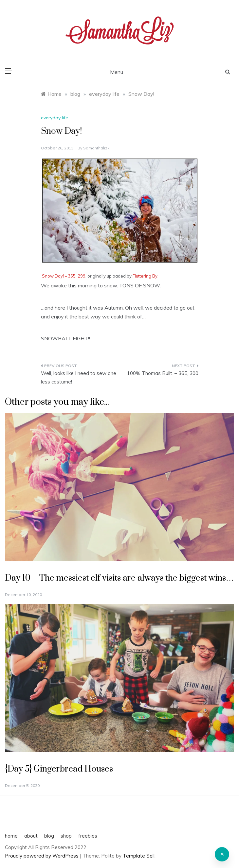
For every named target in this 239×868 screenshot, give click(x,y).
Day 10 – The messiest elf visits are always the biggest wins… (119, 578)
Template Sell (139, 856)
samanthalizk (96, 148)
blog (49, 836)
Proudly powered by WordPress (42, 856)
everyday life (55, 118)
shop (66, 836)
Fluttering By (145, 276)
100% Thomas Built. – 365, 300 (163, 373)
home (11, 836)
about (31, 836)
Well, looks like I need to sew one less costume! (79, 377)
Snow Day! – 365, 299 (64, 276)
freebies (88, 836)
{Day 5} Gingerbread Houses (59, 769)
